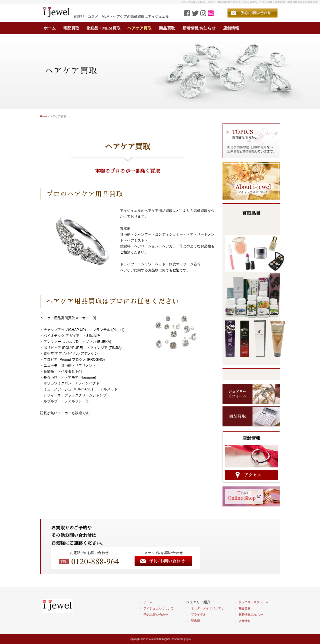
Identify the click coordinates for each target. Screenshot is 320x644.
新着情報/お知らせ (199, 28)
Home (44, 116)
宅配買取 (71, 28)
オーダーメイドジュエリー (209, 608)
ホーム (50, 28)
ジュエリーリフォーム (253, 602)
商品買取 (167, 28)
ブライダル (198, 614)
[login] (188, 639)
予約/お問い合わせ (156, 615)
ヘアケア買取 (139, 28)
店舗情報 (231, 28)
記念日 (195, 621)
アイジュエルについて (158, 608)
